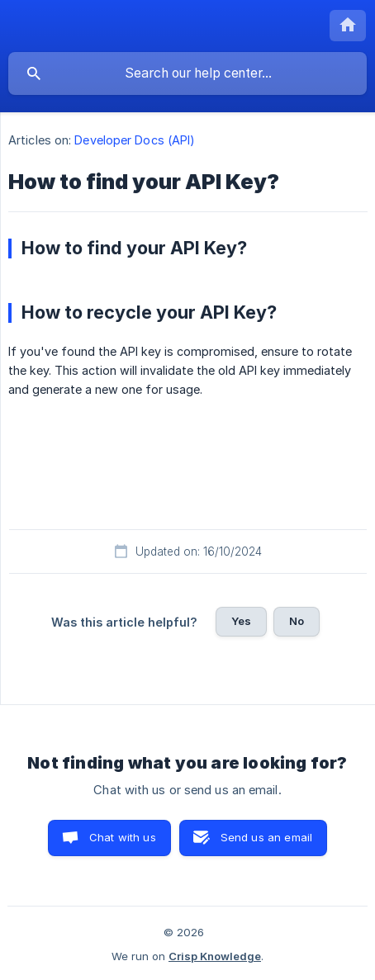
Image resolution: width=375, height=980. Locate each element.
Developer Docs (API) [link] (135, 140)
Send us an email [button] (266, 837)
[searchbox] (187, 73)
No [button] (297, 621)
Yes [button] (241, 621)
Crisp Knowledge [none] (215, 956)
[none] (348, 26)
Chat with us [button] (123, 837)
